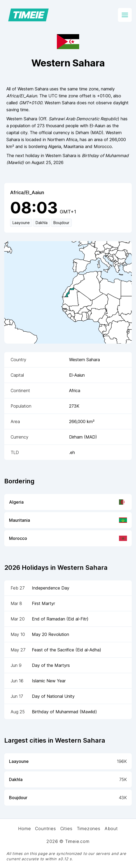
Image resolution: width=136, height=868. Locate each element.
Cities (66, 829)
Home (24, 829)
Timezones (89, 829)
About (111, 829)
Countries (45, 829)
